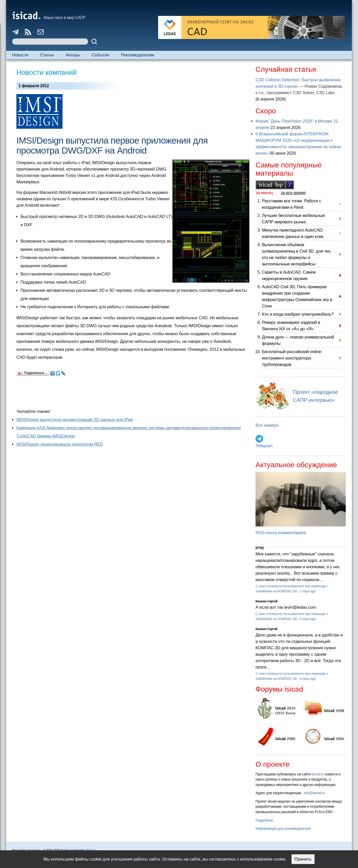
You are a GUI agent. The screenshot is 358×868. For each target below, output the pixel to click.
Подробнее (264, 820)
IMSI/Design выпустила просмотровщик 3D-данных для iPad (74, 420)
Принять (303, 859)
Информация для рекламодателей (283, 829)
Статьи (47, 55)
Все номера (267, 425)
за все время (293, 193)
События (100, 55)
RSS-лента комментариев (281, 533)
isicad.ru (318, 774)
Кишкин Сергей (267, 601)
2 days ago (308, 591)
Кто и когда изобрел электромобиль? (298, 314)
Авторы (73, 55)
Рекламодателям (137, 55)
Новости (20, 55)
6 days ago (308, 619)
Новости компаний (47, 72)
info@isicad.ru (315, 793)
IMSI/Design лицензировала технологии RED (60, 444)
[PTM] (259, 548)
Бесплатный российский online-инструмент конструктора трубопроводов (292, 358)
